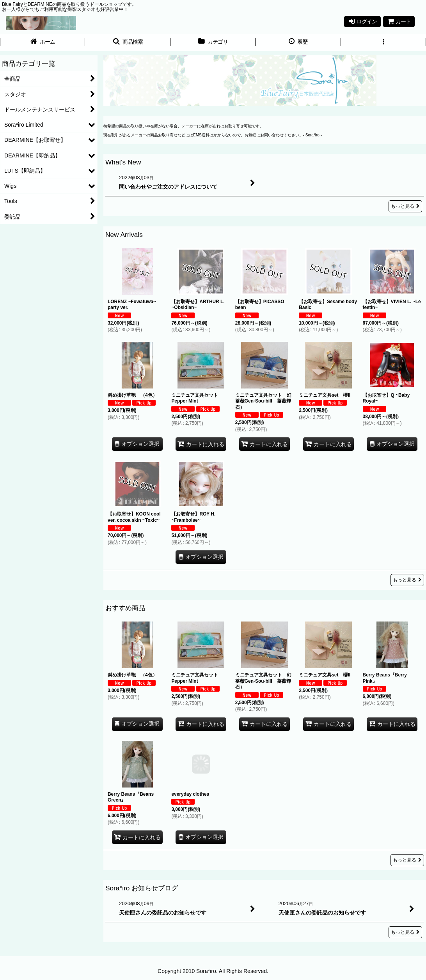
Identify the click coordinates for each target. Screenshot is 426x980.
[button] (128, 42)
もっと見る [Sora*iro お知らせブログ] (405, 932)
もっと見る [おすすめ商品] (407, 860)
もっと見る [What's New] (405, 206)
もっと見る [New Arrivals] (407, 580)
